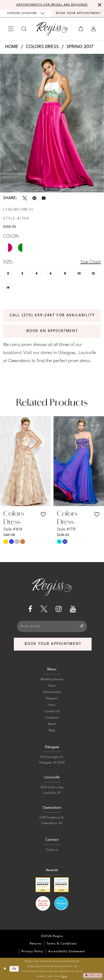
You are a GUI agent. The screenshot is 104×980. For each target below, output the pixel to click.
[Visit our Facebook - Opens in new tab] (30, 609)
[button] (11, 29)
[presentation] (25, 461)
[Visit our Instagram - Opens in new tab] (59, 609)
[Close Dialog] (5, 969)
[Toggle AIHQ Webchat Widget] (93, 975)
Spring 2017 (80, 47)
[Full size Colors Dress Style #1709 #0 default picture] (52, 123)
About (52, 724)
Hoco (52, 705)
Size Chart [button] (91, 262)
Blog (52, 730)
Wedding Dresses (52, 679)
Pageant (52, 698)
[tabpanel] (52, 123)
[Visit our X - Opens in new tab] (44, 609)
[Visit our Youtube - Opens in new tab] (73, 609)
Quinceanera (52, 692)
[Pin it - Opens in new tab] (34, 198)
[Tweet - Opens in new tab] (25, 198)
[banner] (52, 29)
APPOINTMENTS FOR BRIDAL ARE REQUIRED (52, 5)
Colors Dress (42, 47)
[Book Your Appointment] (78, 13)
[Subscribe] (81, 626)
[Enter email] (52, 626)
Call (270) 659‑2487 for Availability (52, 315)
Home (12, 47)
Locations (52, 718)
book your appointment (53, 644)
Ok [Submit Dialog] (14, 969)
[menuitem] (26, 13)
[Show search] (24, 29)
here (64, 976)
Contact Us (52, 711)
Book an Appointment (52, 331)
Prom (52, 686)
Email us (52, 850)
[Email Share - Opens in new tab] (44, 198)
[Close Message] (99, 5)
